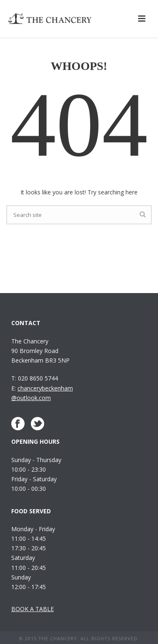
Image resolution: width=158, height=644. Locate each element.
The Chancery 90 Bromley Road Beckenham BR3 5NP (40, 351)
